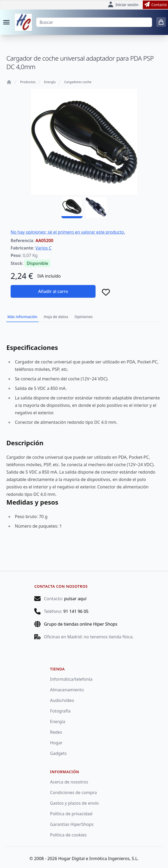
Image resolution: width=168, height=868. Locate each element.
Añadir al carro (53, 291)
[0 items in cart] (161, 22)
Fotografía (60, 711)
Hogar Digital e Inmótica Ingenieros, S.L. (98, 858)
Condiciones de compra (74, 793)
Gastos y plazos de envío (75, 803)
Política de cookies (68, 835)
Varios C (44, 248)
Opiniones (84, 317)
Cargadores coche (78, 82)
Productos (28, 82)
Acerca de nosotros (69, 782)
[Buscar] (94, 22)
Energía (50, 82)
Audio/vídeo (62, 700)
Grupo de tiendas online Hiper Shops (81, 624)
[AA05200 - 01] (72, 208)
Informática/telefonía (71, 679)
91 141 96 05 (76, 611)
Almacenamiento (67, 690)
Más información (22, 317)
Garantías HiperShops (72, 824)
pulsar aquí (75, 599)
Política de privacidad (71, 814)
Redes (56, 732)
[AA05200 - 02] (96, 208)
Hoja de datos (56, 317)
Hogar (56, 743)
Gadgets (59, 753)
